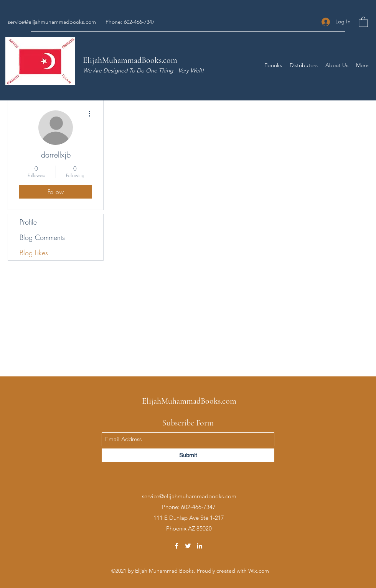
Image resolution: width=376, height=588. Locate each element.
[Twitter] (188, 546)
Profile (28, 222)
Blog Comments (42, 237)
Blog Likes (34, 253)
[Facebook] (176, 546)
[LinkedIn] (200, 546)
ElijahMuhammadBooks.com (130, 60)
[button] (363, 22)
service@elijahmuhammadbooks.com (52, 22)
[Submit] (188, 455)
